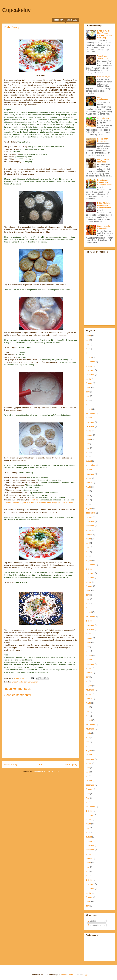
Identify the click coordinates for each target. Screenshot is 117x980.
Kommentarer (94, 925)
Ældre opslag (71, 764)
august (89, 357)
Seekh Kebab (103, 118)
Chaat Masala (17, 682)
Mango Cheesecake (103, 99)
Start (41, 764)
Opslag (92, 921)
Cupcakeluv (16, 10)
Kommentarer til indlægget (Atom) (46, 771)
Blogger (85, 975)
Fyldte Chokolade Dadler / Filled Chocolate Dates (105, 205)
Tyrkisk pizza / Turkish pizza (103, 57)
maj (88, 344)
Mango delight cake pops (103, 161)
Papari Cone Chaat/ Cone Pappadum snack (105, 182)
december (90, 375)
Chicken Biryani (104, 77)
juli (87, 353)
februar (89, 383)
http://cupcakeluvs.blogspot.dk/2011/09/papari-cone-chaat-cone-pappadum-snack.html (39, 502)
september (90, 362)
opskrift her (34, 500)
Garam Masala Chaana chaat (104, 227)
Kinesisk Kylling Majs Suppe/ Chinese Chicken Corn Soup (104, 34)
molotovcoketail (67, 975)
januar (89, 379)
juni (87, 349)
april (88, 340)
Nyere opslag (11, 764)
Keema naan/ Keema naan (103, 140)
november (90, 370)
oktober (89, 366)
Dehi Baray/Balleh (31, 682)
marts (88, 336)
